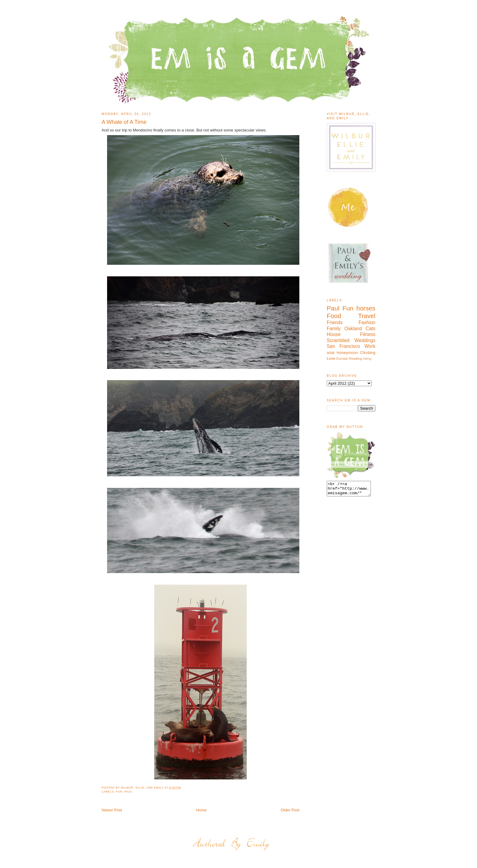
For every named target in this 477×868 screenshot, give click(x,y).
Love (331, 358)
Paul (129, 792)
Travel (367, 316)
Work (370, 346)
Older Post (290, 810)
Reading (356, 358)
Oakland (353, 329)
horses (366, 308)
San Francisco (343, 346)
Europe (342, 358)
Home (202, 810)
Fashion (367, 322)
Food (334, 316)
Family (334, 329)
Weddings (365, 340)
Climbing (368, 353)
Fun (119, 792)
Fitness (368, 334)
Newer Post (112, 810)
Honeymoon (347, 353)
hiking (367, 359)
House (334, 334)
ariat (331, 353)
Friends (335, 322)
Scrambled (338, 340)
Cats (371, 329)
